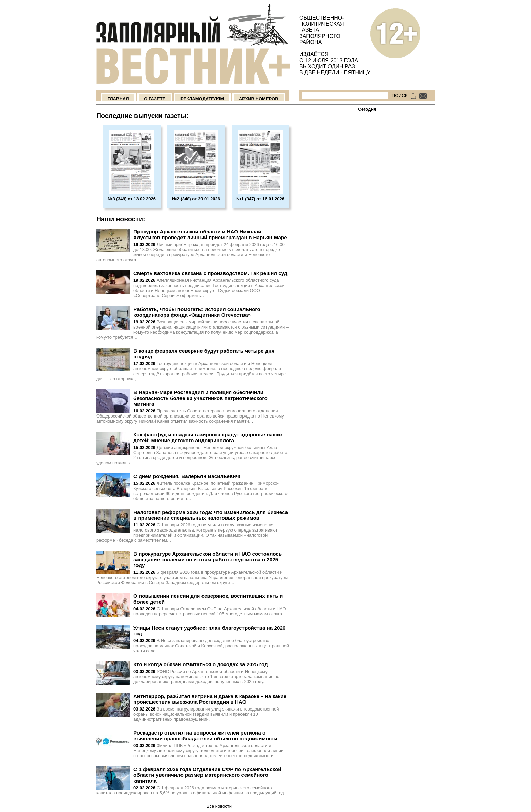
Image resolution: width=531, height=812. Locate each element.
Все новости (219, 806)
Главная (118, 99)
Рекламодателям (202, 99)
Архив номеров (259, 99)
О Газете (155, 99)
